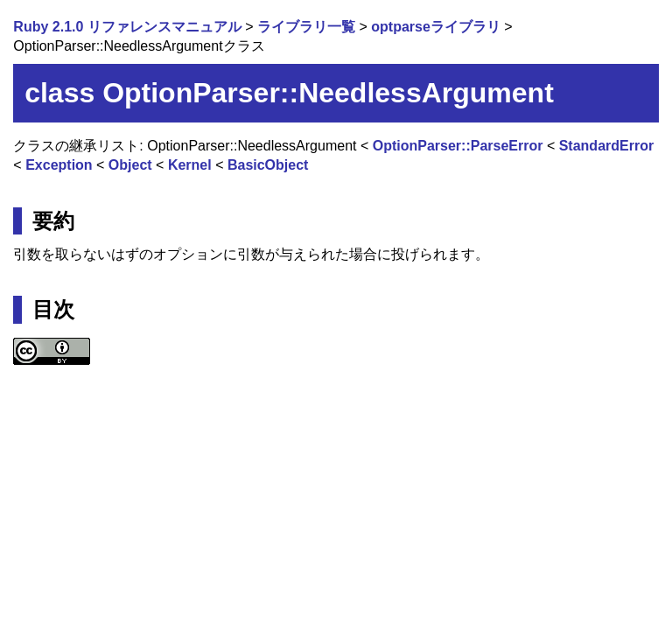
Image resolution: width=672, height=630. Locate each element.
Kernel (190, 165)
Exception (59, 165)
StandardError (606, 146)
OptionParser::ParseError (458, 146)
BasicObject (268, 165)
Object (130, 165)
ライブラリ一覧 (306, 27)
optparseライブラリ (436, 27)
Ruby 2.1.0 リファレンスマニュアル (127, 27)
